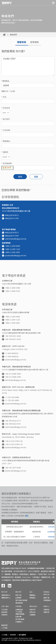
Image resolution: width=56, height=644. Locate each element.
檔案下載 (46, 598)
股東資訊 (4, 612)
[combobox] (6, 113)
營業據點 (34, 42)
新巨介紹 (18, 595)
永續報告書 (19, 610)
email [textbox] (5, 157)
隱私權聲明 (22, 635)
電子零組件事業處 (21, 600)
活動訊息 (46, 610)
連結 (27, 516)
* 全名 (4, 97)
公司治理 (4, 610)
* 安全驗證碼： (7, 163)
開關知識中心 (6, 598)
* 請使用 (5, 152)
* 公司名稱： (6, 130)
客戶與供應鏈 (20, 619)
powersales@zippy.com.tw (14, 255)
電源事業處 (19, 603)
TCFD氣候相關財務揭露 (20, 613)
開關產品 (32, 595)
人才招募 (4, 635)
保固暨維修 (47, 600)
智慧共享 (32, 610)
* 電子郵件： (6, 119)
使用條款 (13, 635)
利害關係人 (19, 622)
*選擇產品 (5, 81)
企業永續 (18, 617)
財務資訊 (4, 615)
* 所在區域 (6, 108)
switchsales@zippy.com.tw (14, 239)
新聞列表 (46, 612)
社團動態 (32, 615)
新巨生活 (32, 612)
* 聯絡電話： (6, 141)
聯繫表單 (22, 42)
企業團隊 (18, 598)
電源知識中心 (6, 595)
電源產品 (32, 598)
